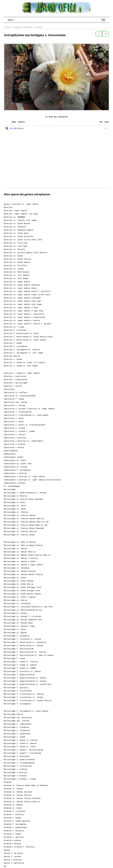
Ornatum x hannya (12, 841)
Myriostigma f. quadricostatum (19, 675)
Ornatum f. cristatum (14, 811)
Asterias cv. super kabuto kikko (20, 288)
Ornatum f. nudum (12, 818)
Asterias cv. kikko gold (16, 233)
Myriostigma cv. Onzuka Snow (18, 623)
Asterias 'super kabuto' (16, 211)
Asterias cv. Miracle (14, 250)
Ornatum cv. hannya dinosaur (18, 792)
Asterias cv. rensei (14, 269)
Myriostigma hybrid (13, 714)
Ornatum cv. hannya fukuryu (18, 795)
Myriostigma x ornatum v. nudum (20, 779)
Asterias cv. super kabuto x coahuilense (24, 317)
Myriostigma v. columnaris (17, 731)
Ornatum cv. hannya (13, 789)
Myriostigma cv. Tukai (15, 630)
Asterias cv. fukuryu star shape (20, 220)
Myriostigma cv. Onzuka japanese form (23, 620)
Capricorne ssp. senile (15, 402)
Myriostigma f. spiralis (16, 688)
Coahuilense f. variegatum (17, 470)
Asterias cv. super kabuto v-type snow (23, 311)
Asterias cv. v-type (14, 327)
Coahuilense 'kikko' (14, 457)
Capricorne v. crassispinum (18, 412)
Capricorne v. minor (14, 422)
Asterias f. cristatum (15, 330)
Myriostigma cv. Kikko (15, 578)
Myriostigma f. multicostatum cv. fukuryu (25, 652)
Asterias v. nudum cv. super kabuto (22, 373)
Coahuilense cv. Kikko (15, 461)
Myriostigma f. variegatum (17, 704)
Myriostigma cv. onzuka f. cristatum (22, 617)
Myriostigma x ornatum (15, 776)
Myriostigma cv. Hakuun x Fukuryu (21, 558)
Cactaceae (8, 27)
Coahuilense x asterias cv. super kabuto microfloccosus (32, 480)
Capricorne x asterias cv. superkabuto (23, 441)
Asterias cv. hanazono (15, 227)
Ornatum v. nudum (12, 834)
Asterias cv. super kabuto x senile (22, 321)
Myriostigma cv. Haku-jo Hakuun (20, 542)
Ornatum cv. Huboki (13, 805)
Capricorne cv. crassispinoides (20, 396)
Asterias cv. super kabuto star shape (23, 304)
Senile (7, 850)
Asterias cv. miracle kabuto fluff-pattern (26, 253)
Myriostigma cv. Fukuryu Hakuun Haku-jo (24, 519)
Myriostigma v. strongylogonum (19, 763)
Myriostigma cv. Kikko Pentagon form (22, 587)
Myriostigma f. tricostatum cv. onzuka (23, 697)
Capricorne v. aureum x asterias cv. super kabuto (29, 409)
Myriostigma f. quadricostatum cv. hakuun (25, 678)
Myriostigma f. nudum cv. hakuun (20, 665)
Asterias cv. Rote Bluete (17, 272)
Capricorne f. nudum (14, 399)
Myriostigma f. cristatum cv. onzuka (22, 639)
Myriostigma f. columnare (17, 636)
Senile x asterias (13, 860)
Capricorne (9, 389)
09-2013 (14, 129)
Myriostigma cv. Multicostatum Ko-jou (23, 610)
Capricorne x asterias (15, 438)
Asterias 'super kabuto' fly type (21, 214)
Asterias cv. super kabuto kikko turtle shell (27, 295)
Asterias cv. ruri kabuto (17, 275)
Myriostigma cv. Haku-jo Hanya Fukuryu (23, 545)
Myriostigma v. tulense (15, 769)
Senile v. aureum (12, 857)
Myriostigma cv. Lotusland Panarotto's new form (28, 607)
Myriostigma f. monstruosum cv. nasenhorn (25, 642)
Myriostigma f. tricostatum (18, 691)
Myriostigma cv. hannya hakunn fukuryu (23, 575)
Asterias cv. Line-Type (15, 246)
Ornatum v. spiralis (14, 837)
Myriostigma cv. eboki (15, 509)
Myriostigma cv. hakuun (15, 549)
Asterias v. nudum (13, 359)
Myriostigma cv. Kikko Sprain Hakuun (22, 594)
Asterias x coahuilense (15, 380)
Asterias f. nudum (13, 343)
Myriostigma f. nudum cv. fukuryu (21, 662)
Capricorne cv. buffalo (15, 393)
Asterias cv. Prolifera (15, 266)
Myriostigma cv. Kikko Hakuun (19, 581)
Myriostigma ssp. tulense (17, 721)
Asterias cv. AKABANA (14, 217)
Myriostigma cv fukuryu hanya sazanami (23, 499)
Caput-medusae (11, 451)
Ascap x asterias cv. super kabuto (21, 204)
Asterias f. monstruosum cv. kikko (21, 334)
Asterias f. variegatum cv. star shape (23, 353)
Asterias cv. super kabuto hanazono (22, 285)
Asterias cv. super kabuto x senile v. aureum (27, 324)
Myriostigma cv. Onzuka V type (19, 626)
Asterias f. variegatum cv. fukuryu (22, 350)
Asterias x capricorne (15, 376)
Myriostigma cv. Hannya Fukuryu (20, 571)
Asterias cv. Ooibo (13, 256)
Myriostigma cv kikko (14, 503)
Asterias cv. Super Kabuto (17, 282)
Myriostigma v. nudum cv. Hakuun (20, 744)
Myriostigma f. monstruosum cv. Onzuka (23, 646)
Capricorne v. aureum (14, 406)
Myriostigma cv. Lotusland (17, 604)
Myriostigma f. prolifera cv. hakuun (22, 672)
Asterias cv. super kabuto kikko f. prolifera (27, 292)
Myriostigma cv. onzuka (15, 613)
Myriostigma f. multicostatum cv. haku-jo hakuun (29, 655)
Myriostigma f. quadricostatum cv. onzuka (25, 681)
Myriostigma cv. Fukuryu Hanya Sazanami (24, 528)
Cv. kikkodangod (12, 486)
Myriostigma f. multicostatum (19, 649)
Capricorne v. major (14, 418)
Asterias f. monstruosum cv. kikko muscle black (28, 337)
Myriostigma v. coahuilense (18, 724)
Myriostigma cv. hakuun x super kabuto (23, 565)
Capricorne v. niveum (14, 428)
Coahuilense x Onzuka (14, 483)
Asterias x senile (13, 386)
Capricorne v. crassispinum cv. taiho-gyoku (26, 415)
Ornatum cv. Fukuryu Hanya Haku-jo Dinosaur (26, 786)
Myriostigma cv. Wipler (15, 633)
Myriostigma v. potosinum (17, 756)
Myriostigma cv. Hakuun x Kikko (20, 562)
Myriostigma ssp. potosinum (18, 718)
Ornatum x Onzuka (12, 844)
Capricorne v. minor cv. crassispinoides (24, 425)
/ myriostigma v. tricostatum (32, 27)
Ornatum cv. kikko (13, 808)
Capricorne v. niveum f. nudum (19, 431)
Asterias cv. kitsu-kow (15, 243)
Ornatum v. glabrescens (15, 828)
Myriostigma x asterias (15, 773)
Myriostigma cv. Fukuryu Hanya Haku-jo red (26, 525)
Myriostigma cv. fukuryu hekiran (20, 532)
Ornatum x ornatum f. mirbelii (19, 847)
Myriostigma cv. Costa (15, 506)
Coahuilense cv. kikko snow (18, 464)
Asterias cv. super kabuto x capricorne (24, 314)
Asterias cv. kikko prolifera (19, 237)
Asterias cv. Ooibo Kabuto (17, 262)
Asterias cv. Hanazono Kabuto (19, 230)
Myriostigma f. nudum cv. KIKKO (20, 668)
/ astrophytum (17, 27)
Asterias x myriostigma (15, 383)
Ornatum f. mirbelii (14, 815)
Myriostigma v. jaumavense (17, 734)
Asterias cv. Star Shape (16, 279)
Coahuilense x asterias (15, 473)
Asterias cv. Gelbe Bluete (17, 224)
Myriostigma (10, 490)
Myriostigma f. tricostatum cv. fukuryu (24, 694)
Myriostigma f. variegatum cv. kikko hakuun (26, 711)
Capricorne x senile (14, 448)
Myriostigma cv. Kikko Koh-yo (19, 584)
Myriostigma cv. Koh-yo (15, 600)
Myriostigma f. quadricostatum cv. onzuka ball (28, 684)
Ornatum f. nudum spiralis (17, 821)
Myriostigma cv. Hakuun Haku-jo (20, 552)
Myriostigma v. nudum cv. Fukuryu (21, 740)
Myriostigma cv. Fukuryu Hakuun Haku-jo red (26, 522)
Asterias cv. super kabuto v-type (21, 308)
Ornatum (8, 782)
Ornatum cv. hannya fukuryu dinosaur (22, 798)
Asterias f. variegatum (15, 346)
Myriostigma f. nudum (14, 659)
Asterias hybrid (12, 356)
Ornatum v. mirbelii (14, 831)
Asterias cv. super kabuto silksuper (22, 298)
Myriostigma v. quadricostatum (19, 760)
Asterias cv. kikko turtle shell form (23, 240)
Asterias (8, 207)
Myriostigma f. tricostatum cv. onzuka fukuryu (28, 701)
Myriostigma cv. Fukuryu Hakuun (20, 515)
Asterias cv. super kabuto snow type (22, 301)
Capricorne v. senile (14, 435)
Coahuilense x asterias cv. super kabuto (24, 477)
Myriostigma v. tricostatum (18, 766)
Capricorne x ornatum (14, 444)
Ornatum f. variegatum (15, 824)
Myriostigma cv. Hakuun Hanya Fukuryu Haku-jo (27, 555)
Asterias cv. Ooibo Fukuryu (18, 259)
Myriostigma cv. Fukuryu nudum (19, 535)
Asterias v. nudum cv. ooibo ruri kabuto (24, 363)
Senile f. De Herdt (13, 853)
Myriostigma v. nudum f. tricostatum (22, 753)
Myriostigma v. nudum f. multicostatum (23, 750)
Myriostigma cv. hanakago (17, 568)
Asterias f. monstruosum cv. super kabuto (25, 340)
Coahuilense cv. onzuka (15, 467)
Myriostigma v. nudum (14, 737)
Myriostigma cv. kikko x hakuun (20, 597)
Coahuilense (10, 454)
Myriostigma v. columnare (17, 727)
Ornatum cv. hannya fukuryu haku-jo (22, 802)
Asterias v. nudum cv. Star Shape (21, 366)
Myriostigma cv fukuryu (15, 496)
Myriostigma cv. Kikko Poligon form (22, 591)
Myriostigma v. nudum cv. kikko (20, 747)
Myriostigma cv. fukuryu (16, 512)
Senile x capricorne (14, 863)
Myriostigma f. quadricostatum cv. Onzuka (25, 493)
